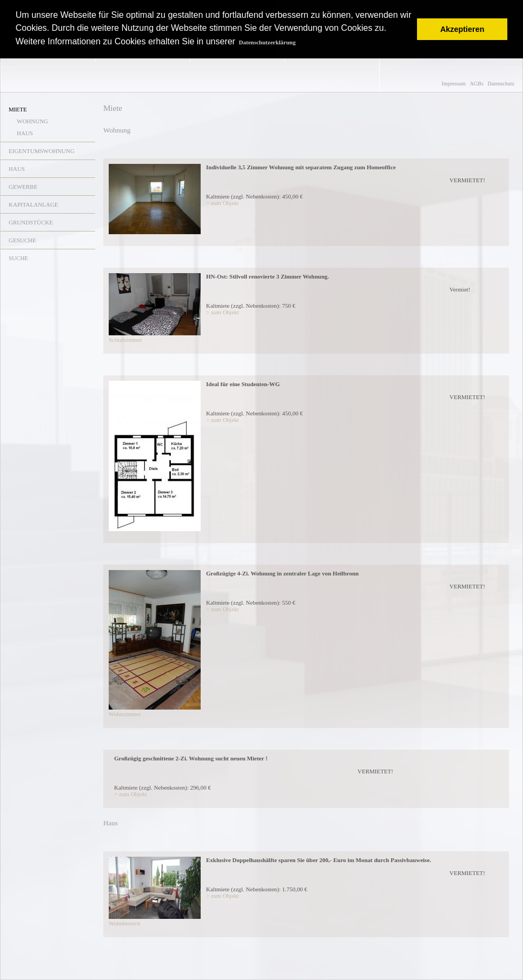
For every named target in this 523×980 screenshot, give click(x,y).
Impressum (454, 84)
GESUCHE (22, 240)
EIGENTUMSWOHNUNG (42, 151)
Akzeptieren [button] (462, 29)
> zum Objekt (223, 203)
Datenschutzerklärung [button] (267, 42)
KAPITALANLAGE (33, 204)
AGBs (477, 84)
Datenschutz (501, 84)
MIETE (18, 109)
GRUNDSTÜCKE (31, 222)
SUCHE (18, 258)
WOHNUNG (32, 121)
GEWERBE (23, 187)
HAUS (25, 133)
